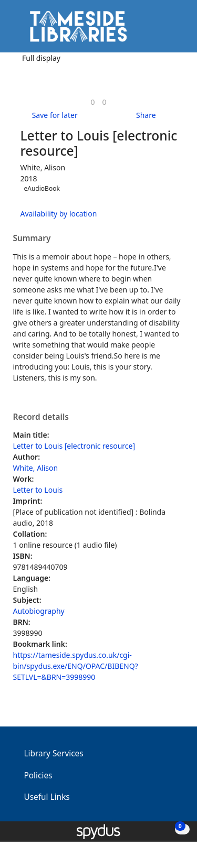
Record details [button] (41, 417)
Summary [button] (32, 238)
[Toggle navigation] (173, 30)
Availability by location (59, 214)
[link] (92, 102)
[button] (160, 30)
